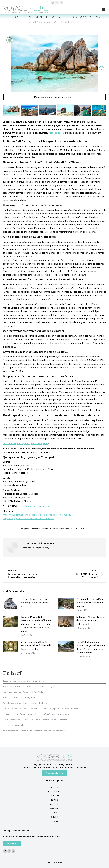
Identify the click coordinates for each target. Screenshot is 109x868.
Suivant (101, 69)
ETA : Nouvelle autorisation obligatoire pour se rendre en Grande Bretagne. (35, 720)
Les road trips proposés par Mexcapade (25, 443)
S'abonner (12, 843)
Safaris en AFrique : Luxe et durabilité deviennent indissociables (91, 620)
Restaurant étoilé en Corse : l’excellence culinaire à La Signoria (91, 603)
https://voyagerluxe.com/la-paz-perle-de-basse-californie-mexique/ (38, 515)
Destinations (36, 529)
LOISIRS (54, 800)
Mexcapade (55, 133)
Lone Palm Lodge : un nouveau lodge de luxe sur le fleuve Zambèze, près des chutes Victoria (91, 647)
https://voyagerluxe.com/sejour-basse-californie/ (28, 518)
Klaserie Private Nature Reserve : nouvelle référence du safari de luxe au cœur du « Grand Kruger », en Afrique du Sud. (36, 624)
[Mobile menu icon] (103, 9)
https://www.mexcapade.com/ (34, 506)
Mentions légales (55, 862)
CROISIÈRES (54, 796)
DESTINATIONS (54, 791)
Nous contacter (54, 773)
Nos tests (54, 529)
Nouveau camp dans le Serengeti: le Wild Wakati (24, 692)
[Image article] (11, 604)
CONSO (55, 821)
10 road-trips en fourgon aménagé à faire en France (35, 601)
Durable (46, 529)
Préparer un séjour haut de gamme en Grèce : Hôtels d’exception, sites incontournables (41, 709)
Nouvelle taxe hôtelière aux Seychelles (20, 697)
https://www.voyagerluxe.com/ (36, 548)
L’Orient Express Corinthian (14, 725)
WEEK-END (55, 808)
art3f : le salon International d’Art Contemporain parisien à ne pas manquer (35, 731)
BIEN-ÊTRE (54, 804)
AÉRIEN (54, 813)
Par (69, 529)
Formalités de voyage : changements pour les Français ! (27, 703)
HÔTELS (55, 787)
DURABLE (55, 817)
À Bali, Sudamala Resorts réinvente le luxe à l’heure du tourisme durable (36, 645)
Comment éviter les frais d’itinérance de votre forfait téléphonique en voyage (36, 714)
